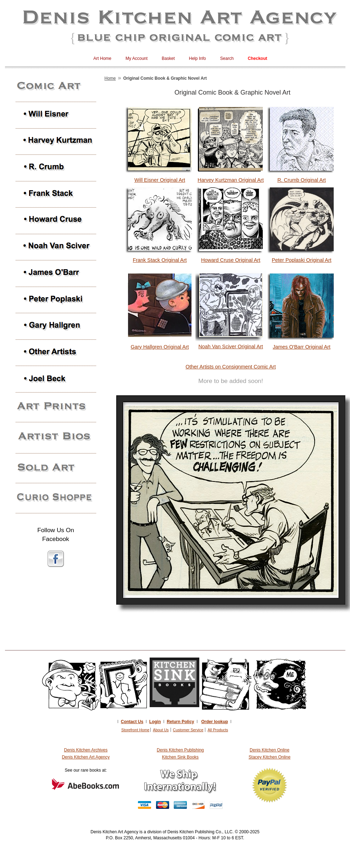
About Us (161, 730)
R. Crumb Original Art (302, 180)
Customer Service (188, 730)
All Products (218, 730)
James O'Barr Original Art (302, 347)
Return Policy (180, 722)
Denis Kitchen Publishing (180, 750)
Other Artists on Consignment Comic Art (230, 367)
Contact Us (132, 722)
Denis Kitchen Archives (86, 750)
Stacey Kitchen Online (270, 757)
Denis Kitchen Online (270, 750)
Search (227, 58)
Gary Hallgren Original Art (160, 347)
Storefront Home (135, 730)
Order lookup (215, 722)
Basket (168, 58)
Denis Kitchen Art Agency (86, 757)
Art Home (102, 58)
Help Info (198, 58)
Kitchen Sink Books (180, 757)
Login (155, 722)
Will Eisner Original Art (160, 180)
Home (110, 78)
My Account (137, 58)
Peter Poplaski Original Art (302, 260)
